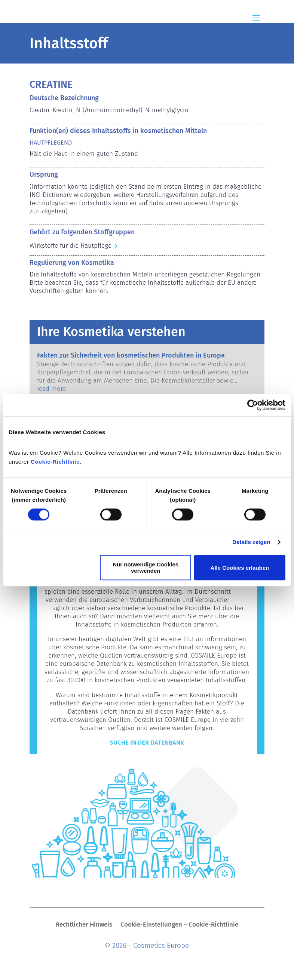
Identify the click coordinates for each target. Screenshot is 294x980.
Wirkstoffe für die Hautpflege (71, 246)
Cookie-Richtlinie (55, 462)
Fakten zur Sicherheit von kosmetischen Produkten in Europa (131, 355)
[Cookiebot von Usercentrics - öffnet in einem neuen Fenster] (253, 405)
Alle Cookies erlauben (240, 568)
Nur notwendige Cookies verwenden (146, 568)
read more (51, 389)
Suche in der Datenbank (147, 743)
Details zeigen (251, 542)
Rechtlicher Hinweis (84, 925)
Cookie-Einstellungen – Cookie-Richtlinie (179, 925)
